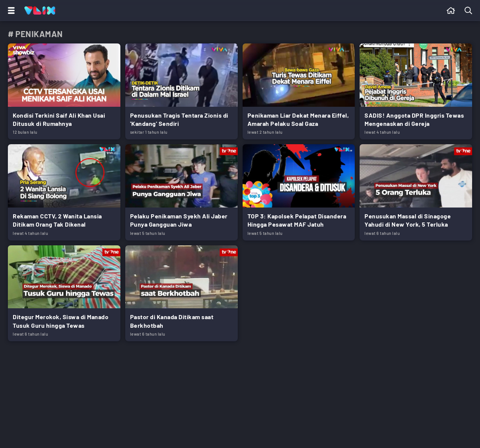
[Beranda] (451, 10)
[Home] (40, 10)
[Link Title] (64, 91)
